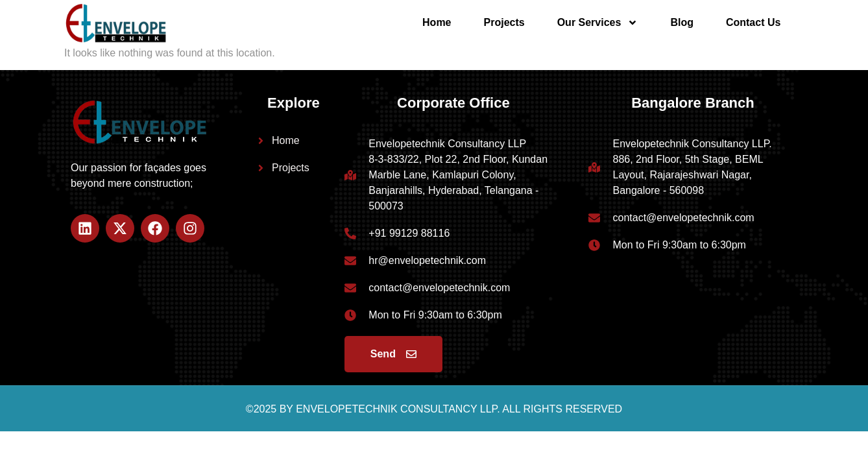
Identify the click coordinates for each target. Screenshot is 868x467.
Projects (504, 22)
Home (437, 22)
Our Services (598, 23)
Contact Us (753, 22)
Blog (682, 22)
